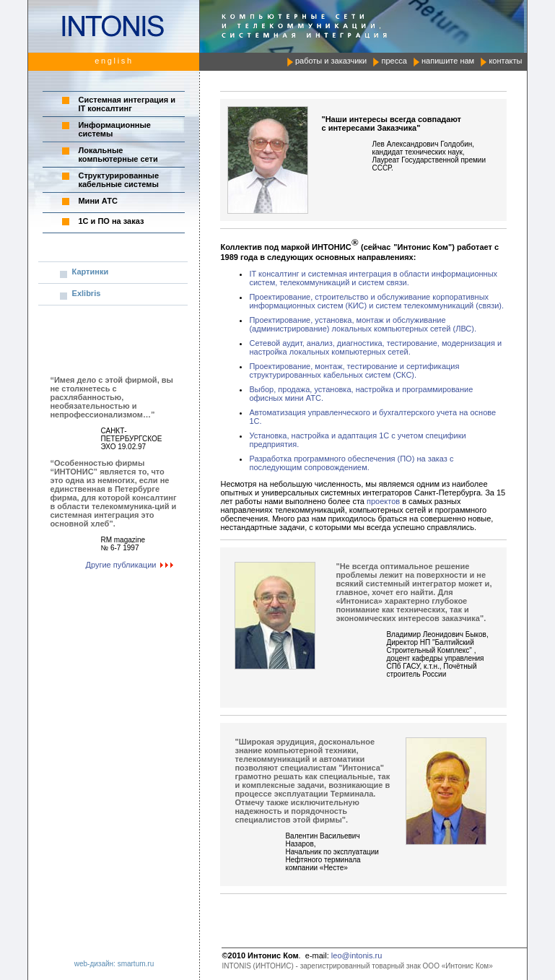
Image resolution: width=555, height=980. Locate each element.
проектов (383, 501)
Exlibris (87, 293)
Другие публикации (131, 565)
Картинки (91, 272)
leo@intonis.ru (357, 955)
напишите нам (448, 61)
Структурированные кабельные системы (118, 180)
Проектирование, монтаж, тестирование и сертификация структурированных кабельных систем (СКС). (354, 370)
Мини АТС (97, 201)
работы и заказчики (331, 61)
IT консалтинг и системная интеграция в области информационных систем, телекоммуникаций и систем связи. (373, 278)
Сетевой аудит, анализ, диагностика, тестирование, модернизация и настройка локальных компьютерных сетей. (375, 347)
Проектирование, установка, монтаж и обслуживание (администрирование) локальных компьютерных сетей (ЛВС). (363, 324)
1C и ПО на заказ (111, 221)
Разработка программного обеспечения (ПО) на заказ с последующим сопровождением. (351, 463)
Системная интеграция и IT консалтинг (127, 104)
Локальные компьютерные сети (118, 155)
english (114, 61)
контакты (505, 61)
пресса (394, 61)
